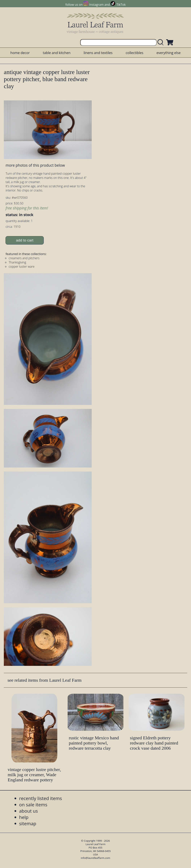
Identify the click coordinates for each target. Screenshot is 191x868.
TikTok (121, 5)
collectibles (134, 53)
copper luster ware (21, 266)
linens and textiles (98, 53)
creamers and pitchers (24, 258)
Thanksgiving (17, 262)
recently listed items (40, 798)
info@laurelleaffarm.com (95, 858)
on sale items (33, 805)
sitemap (28, 823)
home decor (20, 53)
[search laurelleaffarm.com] (161, 42)
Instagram (96, 5)
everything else (168, 53)
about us (28, 811)
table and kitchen (57, 53)
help (24, 817)
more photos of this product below (35, 165)
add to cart (25, 240)
